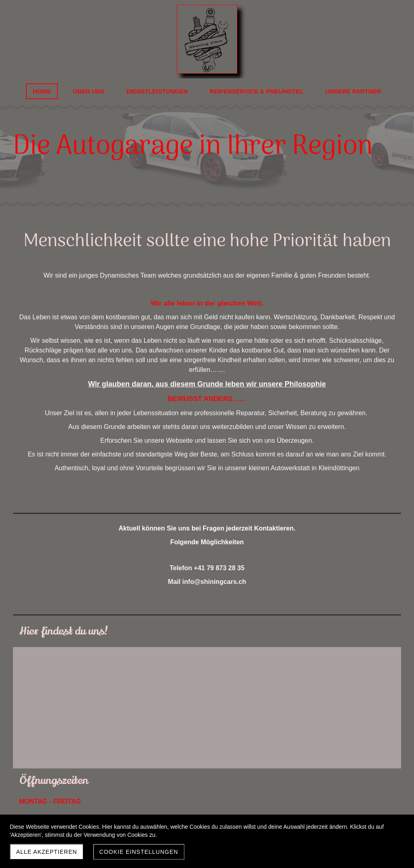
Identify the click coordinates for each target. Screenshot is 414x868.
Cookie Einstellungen (139, 852)
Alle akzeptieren (47, 852)
